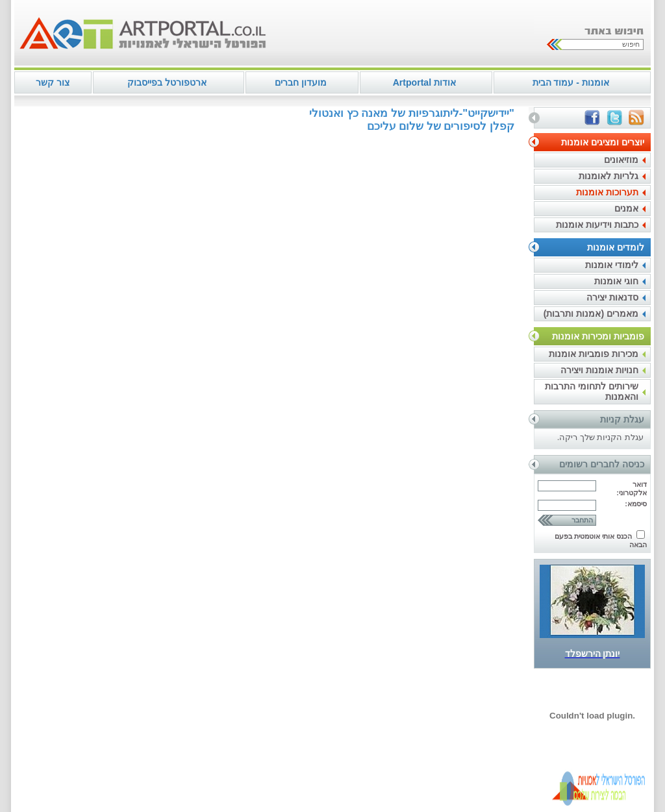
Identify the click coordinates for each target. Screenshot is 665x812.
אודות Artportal (424, 82)
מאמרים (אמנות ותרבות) (591, 314)
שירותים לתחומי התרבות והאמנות (592, 391)
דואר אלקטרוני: (632, 488)
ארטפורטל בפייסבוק (167, 82)
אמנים (626, 208)
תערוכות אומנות (607, 192)
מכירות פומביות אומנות (594, 354)
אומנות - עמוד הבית (571, 82)
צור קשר (53, 82)
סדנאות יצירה (612, 297)
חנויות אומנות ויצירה (599, 370)
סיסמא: (636, 504)
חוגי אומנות (616, 281)
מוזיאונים (621, 160)
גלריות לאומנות (609, 176)
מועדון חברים (301, 82)
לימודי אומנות (612, 265)
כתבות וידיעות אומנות (597, 225)
